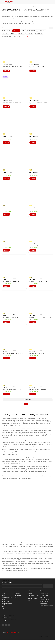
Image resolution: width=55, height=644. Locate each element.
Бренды (3, 608)
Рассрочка (43, 597)
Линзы (3, 599)
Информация (31, 591)
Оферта (52, 636)
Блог (29, 601)
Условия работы (44, 593)
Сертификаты (18, 595)
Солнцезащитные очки (7, 597)
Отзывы (16, 597)
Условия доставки (45, 599)
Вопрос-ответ (44, 603)
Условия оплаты (44, 595)
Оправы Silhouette (6, 601)
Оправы (3, 595)
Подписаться (48, 586)
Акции (3, 606)
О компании (17, 593)
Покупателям (44, 591)
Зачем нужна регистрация (47, 605)
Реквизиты (30, 593)
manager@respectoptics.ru (8, 615)
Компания (17, 591)
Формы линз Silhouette (33, 599)
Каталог (3, 593)
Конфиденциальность (43, 636)
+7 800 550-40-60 (6, 613)
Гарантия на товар (45, 601)
